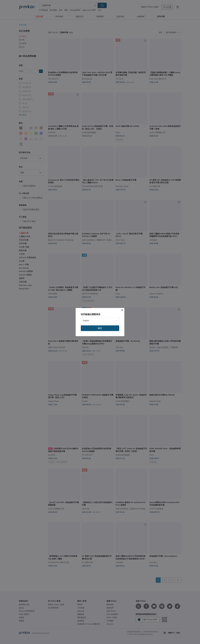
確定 (100, 328)
